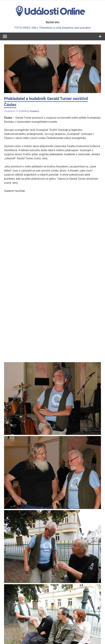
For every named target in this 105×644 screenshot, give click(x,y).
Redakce (35, 111)
